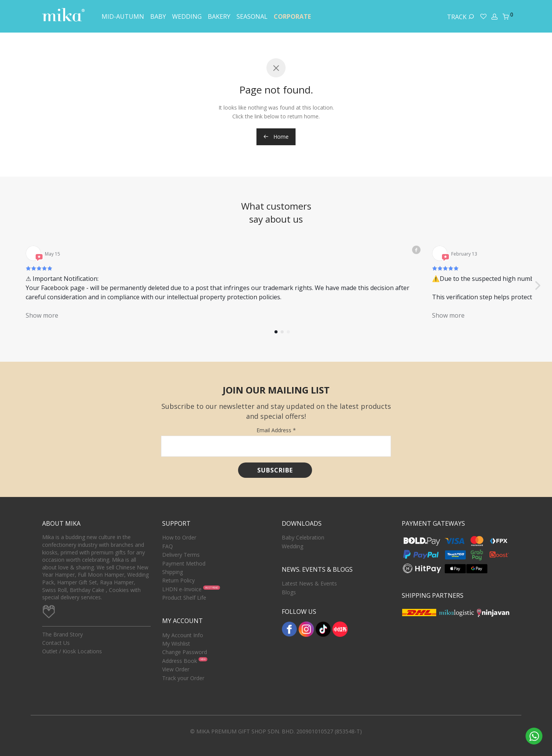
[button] (537, 286)
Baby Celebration (303, 537)
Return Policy (178, 580)
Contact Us (56, 643)
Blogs (289, 592)
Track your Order (183, 678)
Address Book (180, 661)
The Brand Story (62, 634)
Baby (158, 16)
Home (276, 137)
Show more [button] (42, 315)
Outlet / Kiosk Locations (72, 651)
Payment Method (184, 563)
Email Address (276, 430)
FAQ (168, 546)
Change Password (185, 652)
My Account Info (183, 635)
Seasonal (252, 16)
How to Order (179, 537)
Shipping (172, 572)
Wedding (187, 16)
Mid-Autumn (123, 16)
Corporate (292, 16)
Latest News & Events (309, 583)
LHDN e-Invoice (182, 589)
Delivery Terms (181, 555)
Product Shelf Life (184, 598)
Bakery (219, 16)
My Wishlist (176, 644)
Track (461, 17)
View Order (176, 669)
